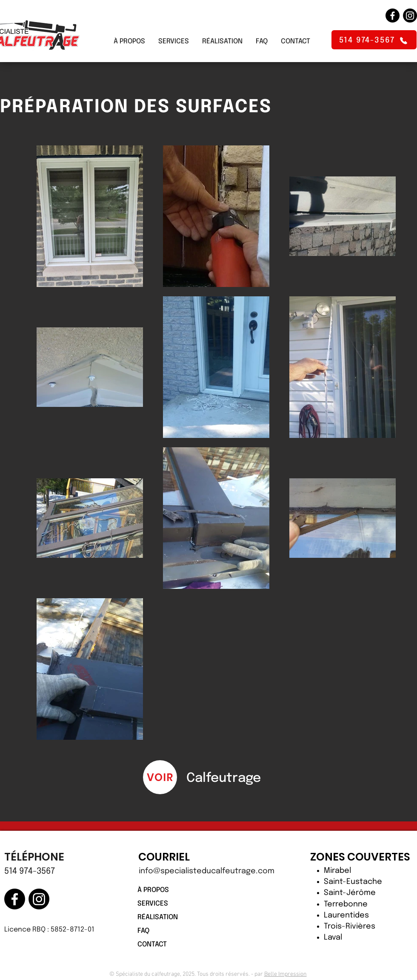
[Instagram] (410, 16)
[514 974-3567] (374, 40)
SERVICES (153, 904)
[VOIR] (160, 777)
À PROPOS (153, 890)
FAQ (143, 931)
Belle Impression (286, 974)
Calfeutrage (224, 778)
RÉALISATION (158, 917)
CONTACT (152, 944)
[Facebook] (393, 16)
